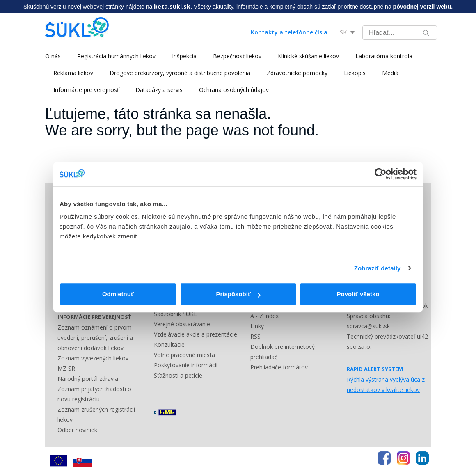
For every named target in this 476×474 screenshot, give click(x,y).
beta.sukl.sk (172, 6)
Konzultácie (169, 345)
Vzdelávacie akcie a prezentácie (196, 334)
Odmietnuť (118, 294)
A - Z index (264, 316)
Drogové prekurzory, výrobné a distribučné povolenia (180, 73)
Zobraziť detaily (378, 268)
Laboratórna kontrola (384, 56)
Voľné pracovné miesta (184, 355)
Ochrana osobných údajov (234, 90)
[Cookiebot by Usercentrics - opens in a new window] (381, 174)
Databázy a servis (159, 90)
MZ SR (66, 368)
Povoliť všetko (358, 294)
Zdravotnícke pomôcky (297, 73)
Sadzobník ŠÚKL (175, 314)
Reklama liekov (73, 73)
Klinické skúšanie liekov (308, 56)
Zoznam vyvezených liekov (93, 358)
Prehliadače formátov (279, 367)
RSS (255, 336)
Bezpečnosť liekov (237, 56)
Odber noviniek (77, 430)
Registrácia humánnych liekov (116, 56)
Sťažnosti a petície (178, 375)
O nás (53, 56)
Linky (257, 326)
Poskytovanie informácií (186, 365)
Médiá (390, 73)
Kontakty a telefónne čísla (289, 32)
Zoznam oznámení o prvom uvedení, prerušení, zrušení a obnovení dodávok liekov (95, 338)
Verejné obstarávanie (182, 324)
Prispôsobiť (238, 294)
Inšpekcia (184, 56)
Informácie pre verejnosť (86, 90)
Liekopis (355, 73)
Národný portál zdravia (88, 379)
